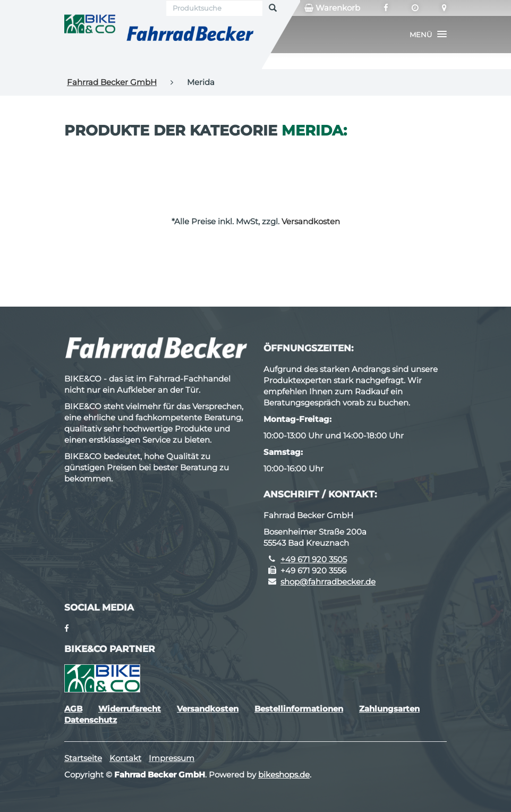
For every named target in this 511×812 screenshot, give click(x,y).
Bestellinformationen (299, 709)
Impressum (172, 758)
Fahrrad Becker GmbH (112, 82)
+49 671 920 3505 (314, 559)
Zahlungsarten (389, 709)
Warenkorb (332, 8)
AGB (73, 709)
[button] (428, 35)
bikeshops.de (284, 775)
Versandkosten (311, 221)
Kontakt (125, 758)
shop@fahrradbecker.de (328, 582)
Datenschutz (91, 720)
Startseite (83, 758)
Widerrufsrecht (130, 709)
